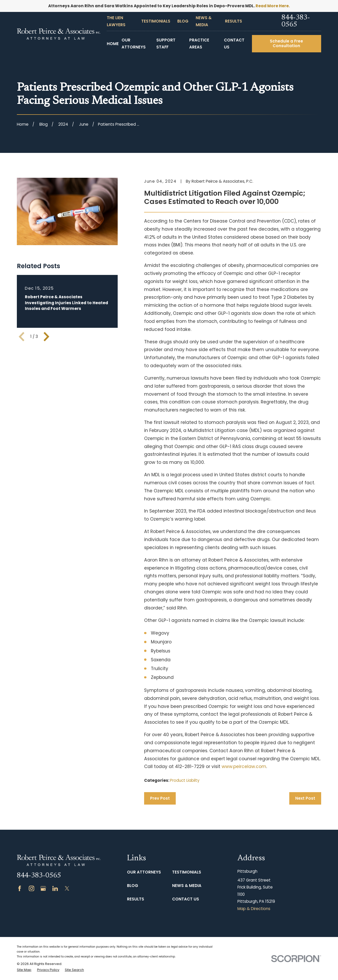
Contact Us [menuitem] (234, 44)
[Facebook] (20, 888)
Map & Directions (254, 909)
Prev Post (160, 798)
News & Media (187, 886)
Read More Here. (273, 6)
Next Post (305, 798)
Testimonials (156, 21)
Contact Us (186, 899)
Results (234, 21)
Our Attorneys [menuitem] (134, 44)
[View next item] (46, 337)
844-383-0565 (296, 21)
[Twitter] (67, 888)
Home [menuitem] (113, 44)
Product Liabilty (185, 780)
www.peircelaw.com (244, 766)
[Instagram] (31, 888)
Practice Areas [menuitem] (199, 44)
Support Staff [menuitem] (166, 44)
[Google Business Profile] (43, 888)
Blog (183, 21)
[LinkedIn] (55, 888)
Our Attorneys (144, 872)
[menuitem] (24, 970)
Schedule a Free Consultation (286, 43)
